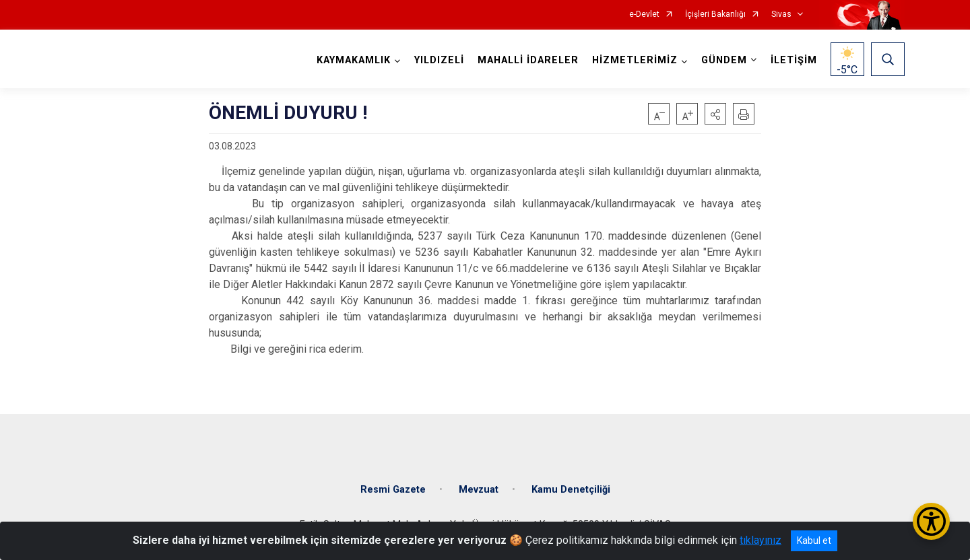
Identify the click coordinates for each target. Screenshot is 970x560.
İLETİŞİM (794, 60)
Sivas (781, 14)
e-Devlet (644, 14)
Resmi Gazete (393, 490)
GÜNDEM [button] (724, 60)
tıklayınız (761, 540)
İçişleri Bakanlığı (715, 14)
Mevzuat (479, 490)
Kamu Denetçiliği (571, 490)
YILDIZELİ (439, 60)
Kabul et (814, 540)
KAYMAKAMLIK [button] (354, 60)
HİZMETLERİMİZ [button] (635, 60)
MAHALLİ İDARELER (528, 60)
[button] (715, 114)
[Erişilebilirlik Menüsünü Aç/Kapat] (931, 521)
